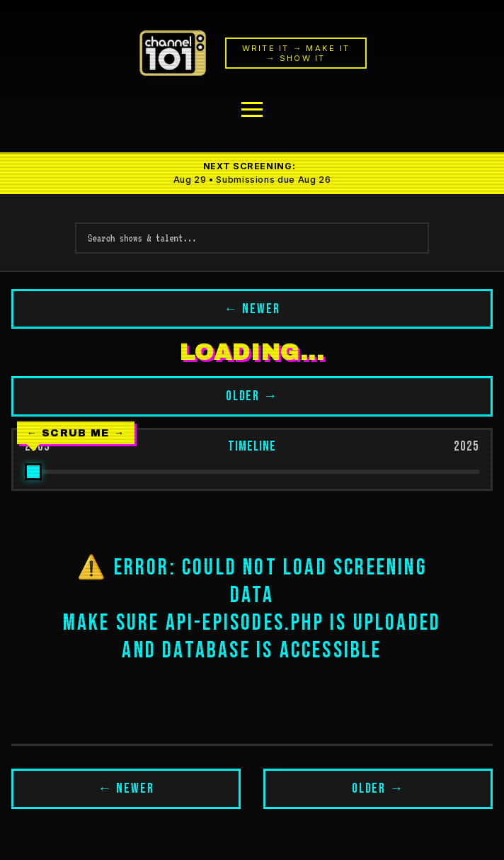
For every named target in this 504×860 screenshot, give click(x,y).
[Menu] (252, 109)
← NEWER (252, 309)
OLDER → (252, 396)
